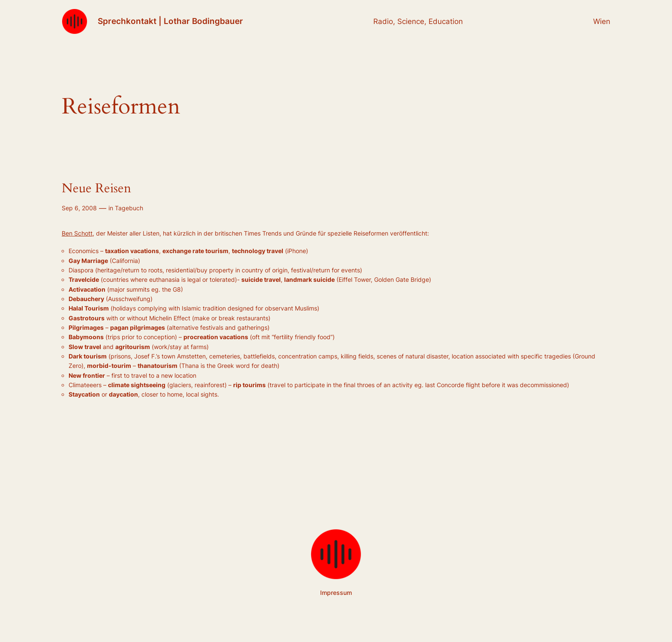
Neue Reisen (96, 189)
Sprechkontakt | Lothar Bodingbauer (170, 21)
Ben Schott (77, 233)
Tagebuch (129, 208)
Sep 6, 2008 (79, 208)
